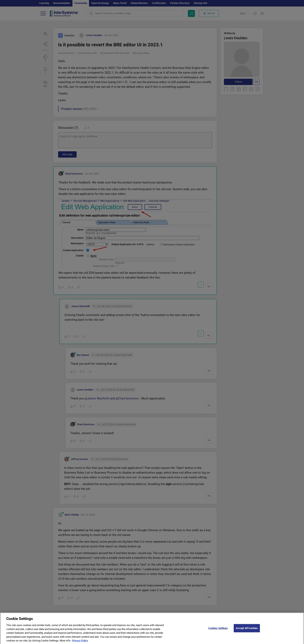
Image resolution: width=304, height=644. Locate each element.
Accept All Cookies (247, 630)
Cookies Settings (218, 630)
